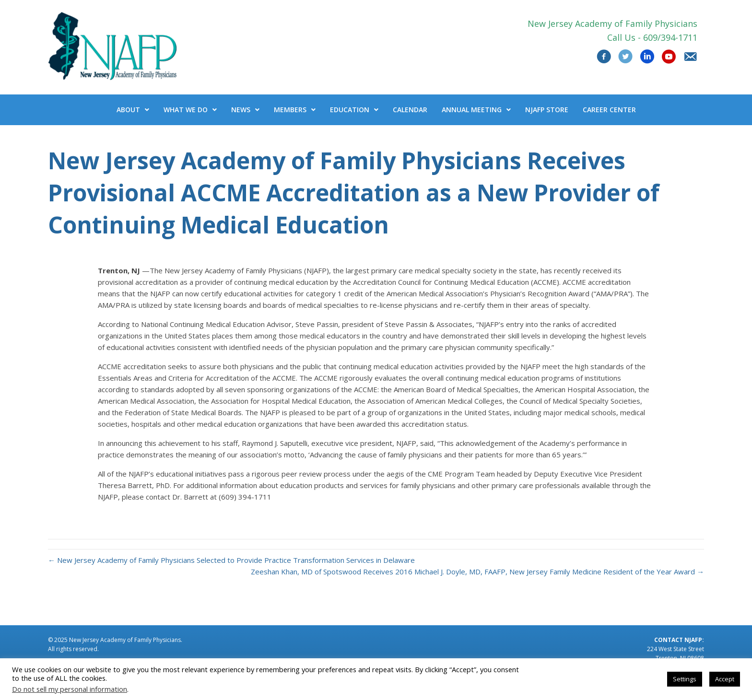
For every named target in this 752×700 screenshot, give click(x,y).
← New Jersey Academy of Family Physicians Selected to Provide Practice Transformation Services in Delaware (231, 560)
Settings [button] (685, 679)
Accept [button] (725, 679)
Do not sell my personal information (70, 689)
